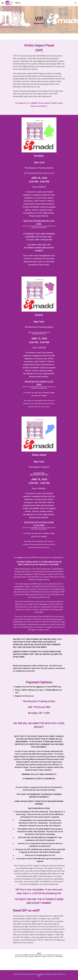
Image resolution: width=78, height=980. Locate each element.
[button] (3, 3)
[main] (39, 20)
